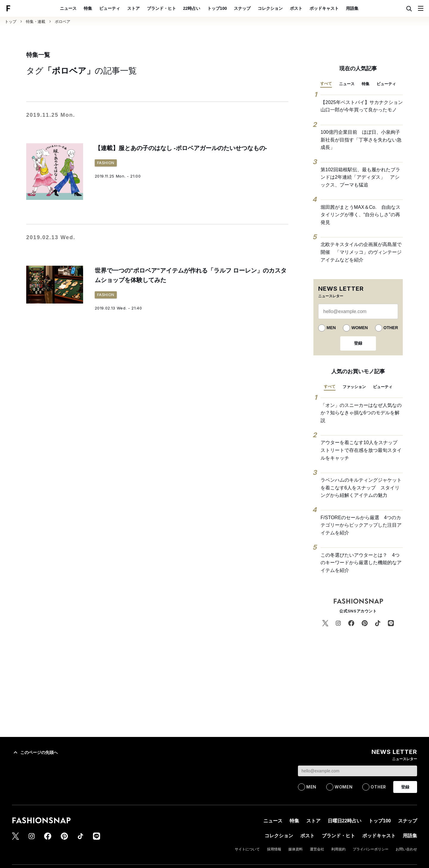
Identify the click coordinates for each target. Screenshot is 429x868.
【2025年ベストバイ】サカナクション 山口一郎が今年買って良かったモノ (362, 106)
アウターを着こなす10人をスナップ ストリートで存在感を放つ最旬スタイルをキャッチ (361, 450)
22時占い (192, 8)
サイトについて (247, 849)
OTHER (391, 328)
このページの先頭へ (35, 752)
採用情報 (274, 849)
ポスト (296, 8)
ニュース (68, 8)
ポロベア (63, 22)
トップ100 (217, 8)
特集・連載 (36, 22)
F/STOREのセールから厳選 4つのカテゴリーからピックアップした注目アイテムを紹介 (361, 525)
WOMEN (359, 328)
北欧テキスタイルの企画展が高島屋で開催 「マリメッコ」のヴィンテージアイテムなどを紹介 (361, 252)
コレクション (270, 8)
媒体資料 (296, 849)
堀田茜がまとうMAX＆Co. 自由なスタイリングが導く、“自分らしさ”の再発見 (360, 215)
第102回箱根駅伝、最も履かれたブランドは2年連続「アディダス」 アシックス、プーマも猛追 (360, 177)
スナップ (242, 8)
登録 (358, 343)
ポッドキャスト (324, 8)
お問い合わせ (406, 849)
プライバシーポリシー (371, 849)
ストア (133, 8)
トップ (11, 22)
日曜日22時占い (345, 821)
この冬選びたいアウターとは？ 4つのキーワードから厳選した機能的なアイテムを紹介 (361, 563)
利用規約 (338, 849)
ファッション (354, 387)
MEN (331, 328)
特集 (88, 8)
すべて (326, 84)
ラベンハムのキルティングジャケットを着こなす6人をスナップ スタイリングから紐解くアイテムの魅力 (361, 488)
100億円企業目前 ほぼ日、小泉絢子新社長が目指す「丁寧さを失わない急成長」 (361, 140)
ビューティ (110, 8)
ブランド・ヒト (161, 8)
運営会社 (317, 849)
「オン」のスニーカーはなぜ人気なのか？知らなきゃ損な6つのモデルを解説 (361, 413)
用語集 (352, 8)
